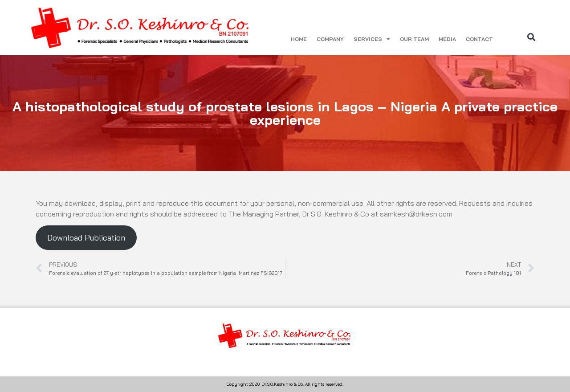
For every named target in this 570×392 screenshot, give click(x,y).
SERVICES (372, 39)
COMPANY (330, 39)
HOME (299, 39)
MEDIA (447, 39)
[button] (531, 37)
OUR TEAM (414, 39)
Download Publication (86, 238)
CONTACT (479, 39)
